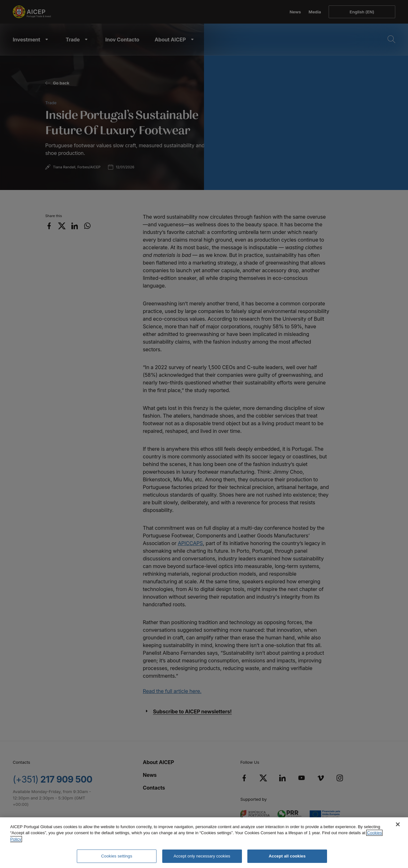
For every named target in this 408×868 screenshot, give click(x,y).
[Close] (398, 824)
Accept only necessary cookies (202, 856)
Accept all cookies (287, 856)
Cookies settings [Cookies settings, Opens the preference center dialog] (117, 856)
